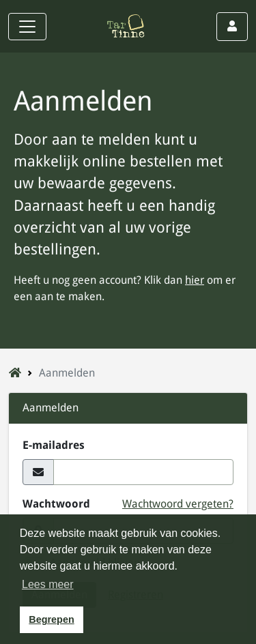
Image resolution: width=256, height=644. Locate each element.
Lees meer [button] (48, 584)
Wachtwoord (56, 504)
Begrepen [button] (51, 619)
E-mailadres (54, 445)
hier (195, 280)
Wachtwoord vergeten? (178, 504)
